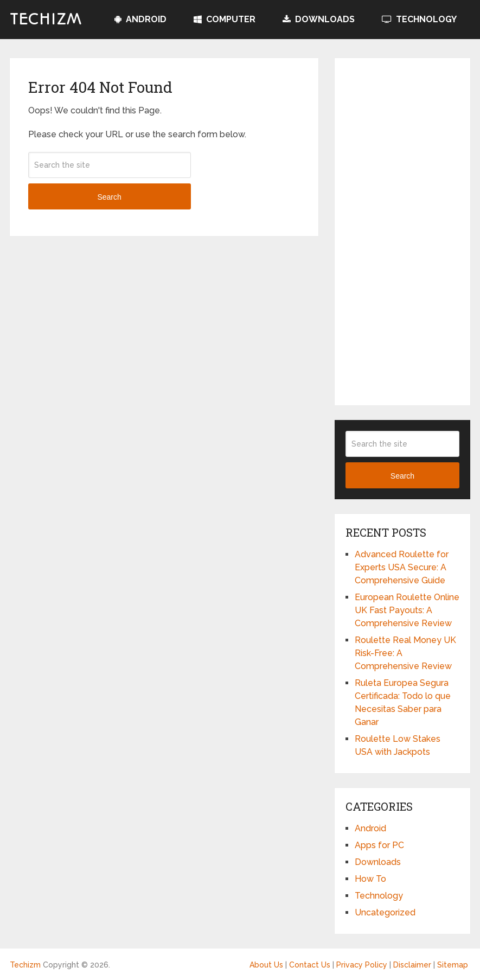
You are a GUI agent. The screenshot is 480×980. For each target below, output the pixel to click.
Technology (419, 19)
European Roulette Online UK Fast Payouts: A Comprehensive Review (407, 610)
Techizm (46, 20)
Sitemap (453, 965)
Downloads (319, 19)
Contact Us (310, 965)
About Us (266, 965)
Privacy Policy (362, 965)
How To (370, 879)
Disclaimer (412, 965)
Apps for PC (379, 845)
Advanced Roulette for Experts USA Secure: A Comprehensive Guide (402, 567)
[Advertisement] (403, 232)
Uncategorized (385, 912)
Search (109, 197)
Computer (225, 19)
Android (140, 19)
